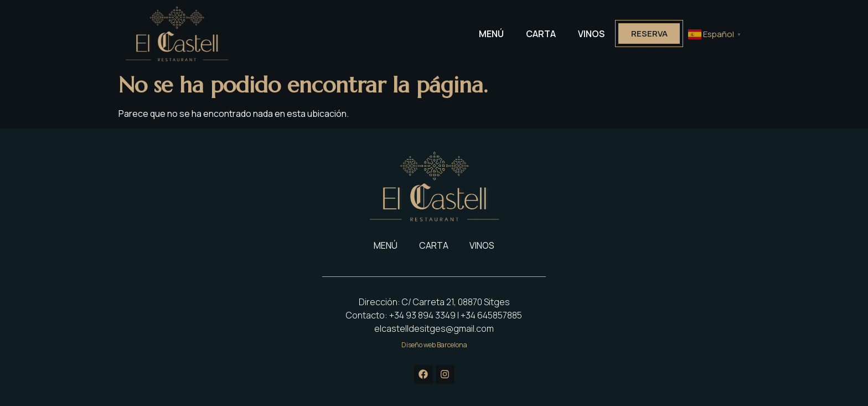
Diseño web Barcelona (434, 345)
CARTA (539, 34)
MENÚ (490, 34)
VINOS (590, 34)
